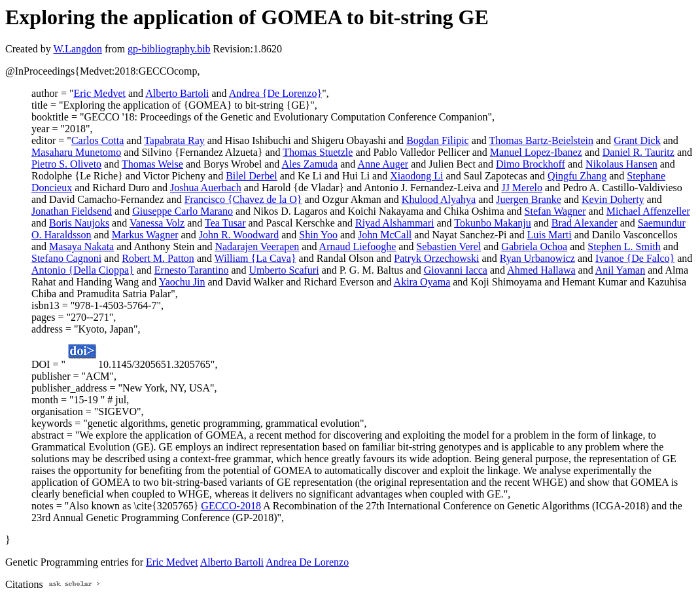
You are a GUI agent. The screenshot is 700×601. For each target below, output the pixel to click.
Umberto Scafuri (284, 270)
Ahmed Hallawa (541, 270)
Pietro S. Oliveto (66, 164)
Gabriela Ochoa (534, 246)
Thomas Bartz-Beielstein (542, 140)
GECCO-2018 (231, 506)
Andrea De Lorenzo (307, 562)
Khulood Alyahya (439, 199)
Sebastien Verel (448, 246)
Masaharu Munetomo (76, 152)
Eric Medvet (99, 93)
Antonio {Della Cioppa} (83, 270)
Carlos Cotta (97, 140)
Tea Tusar (225, 223)
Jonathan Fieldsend (72, 211)
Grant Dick (637, 140)
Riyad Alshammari (394, 223)
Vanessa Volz (157, 223)
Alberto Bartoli (177, 93)
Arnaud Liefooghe (358, 246)
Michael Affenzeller (648, 211)
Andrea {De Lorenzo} (275, 93)
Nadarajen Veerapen (257, 246)
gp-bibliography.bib (169, 49)
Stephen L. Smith (624, 246)
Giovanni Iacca (456, 270)
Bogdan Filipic (438, 140)
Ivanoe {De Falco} (635, 258)
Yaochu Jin (182, 282)
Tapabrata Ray (174, 140)
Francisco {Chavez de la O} (243, 199)
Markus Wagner (145, 235)
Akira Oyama (422, 282)
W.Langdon (78, 49)
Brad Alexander (585, 223)
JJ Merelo (522, 188)
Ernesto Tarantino (192, 270)
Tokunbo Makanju (493, 223)
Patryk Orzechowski (436, 258)
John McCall (385, 235)
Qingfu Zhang (577, 176)
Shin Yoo (318, 235)
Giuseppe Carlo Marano (183, 211)
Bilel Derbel (252, 176)
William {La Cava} (255, 258)
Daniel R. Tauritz (639, 152)
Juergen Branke (529, 199)
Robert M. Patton (158, 258)
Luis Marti (550, 235)
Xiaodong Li (416, 176)
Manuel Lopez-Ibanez (536, 152)
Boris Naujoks (79, 223)
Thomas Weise (152, 164)
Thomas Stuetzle (318, 152)
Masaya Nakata (81, 246)
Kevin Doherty (613, 199)
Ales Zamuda (309, 164)
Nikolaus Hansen (621, 164)
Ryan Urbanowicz (537, 258)
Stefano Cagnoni (66, 258)
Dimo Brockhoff (531, 164)
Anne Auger (383, 164)
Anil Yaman (620, 270)
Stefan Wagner (555, 211)
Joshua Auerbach (206, 188)
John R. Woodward (239, 235)
